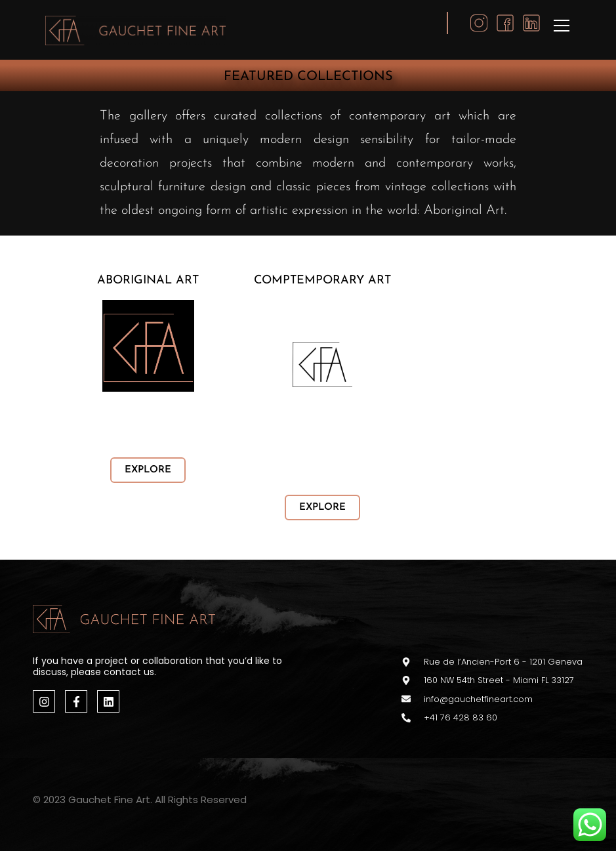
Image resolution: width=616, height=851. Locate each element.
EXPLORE (148, 470)
